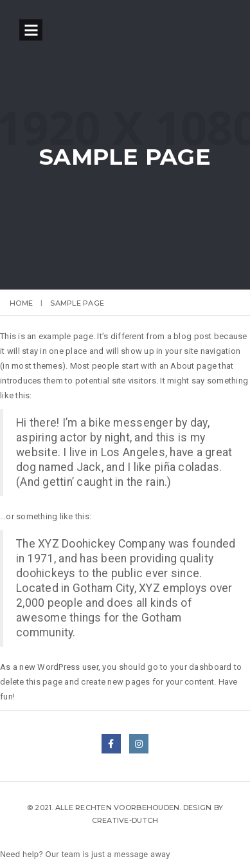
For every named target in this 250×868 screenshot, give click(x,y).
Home (21, 303)
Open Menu (31, 30)
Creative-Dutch (125, 820)
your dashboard (201, 667)
